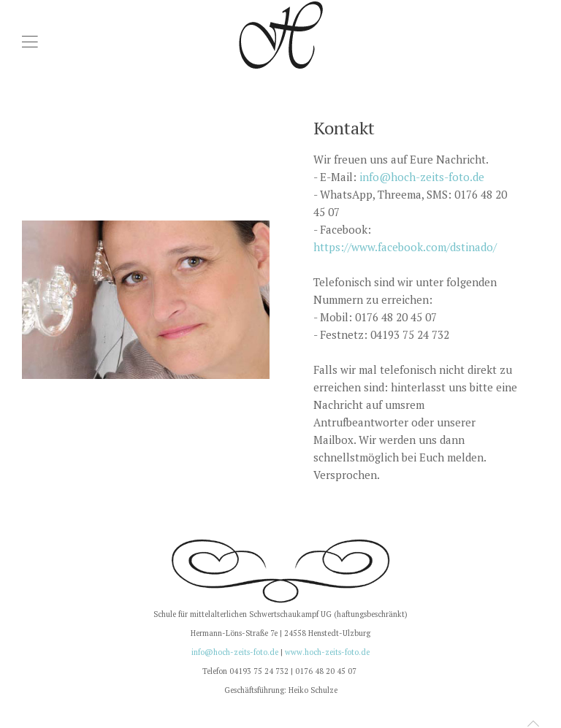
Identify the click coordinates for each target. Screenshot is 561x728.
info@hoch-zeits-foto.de (422, 177)
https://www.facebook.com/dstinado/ (405, 247)
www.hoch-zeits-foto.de (327, 652)
